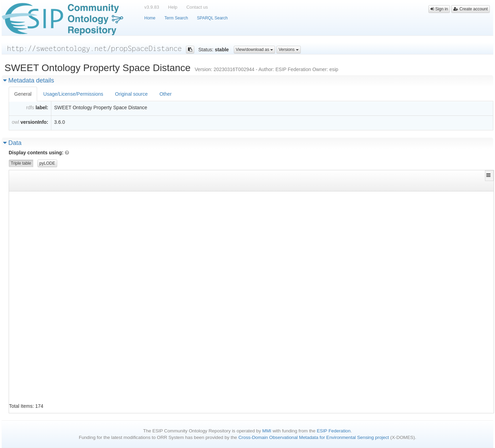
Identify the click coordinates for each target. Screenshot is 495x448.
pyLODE (47, 163)
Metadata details (29, 80)
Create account (471, 9)
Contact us (197, 7)
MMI (267, 431)
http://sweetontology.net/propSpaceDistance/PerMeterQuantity (406, 249)
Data (12, 143)
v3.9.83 (152, 7)
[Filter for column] (90, 186)
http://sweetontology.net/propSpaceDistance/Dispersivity (78, 395)
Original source (131, 94)
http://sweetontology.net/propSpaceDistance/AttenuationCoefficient (90, 197)
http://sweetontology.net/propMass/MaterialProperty (395, 384)
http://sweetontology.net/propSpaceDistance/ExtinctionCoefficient (412, 208)
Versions (288, 50)
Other (166, 94)
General (23, 94)
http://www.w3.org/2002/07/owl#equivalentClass (227, 208)
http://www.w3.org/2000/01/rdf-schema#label (223, 218)
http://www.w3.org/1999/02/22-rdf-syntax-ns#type (229, 197)
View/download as (255, 50)
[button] (489, 175)
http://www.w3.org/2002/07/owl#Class (377, 197)
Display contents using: (39, 153)
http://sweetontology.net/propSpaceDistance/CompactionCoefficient (88, 228)
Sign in (439, 9)
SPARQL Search (212, 18)
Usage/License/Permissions (73, 94)
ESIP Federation (334, 431)
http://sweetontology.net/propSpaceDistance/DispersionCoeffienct (87, 353)
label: (42, 107)
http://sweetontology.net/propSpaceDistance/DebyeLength (76, 291)
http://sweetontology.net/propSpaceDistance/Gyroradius (398, 270)
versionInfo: (34, 122)
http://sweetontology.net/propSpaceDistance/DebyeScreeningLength (411, 301)
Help (173, 7)
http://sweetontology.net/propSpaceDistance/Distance (396, 322)
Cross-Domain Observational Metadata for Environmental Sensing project (314, 437)
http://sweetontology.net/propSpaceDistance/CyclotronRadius (81, 260)
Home (150, 18)
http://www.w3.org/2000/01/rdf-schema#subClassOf (229, 249)
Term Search (176, 18)
